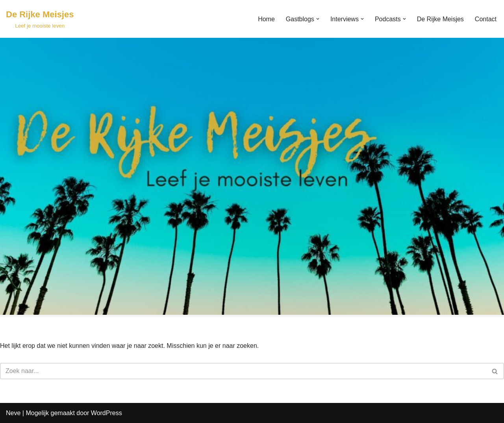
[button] (318, 19)
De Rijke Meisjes (440, 19)
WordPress (107, 413)
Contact (486, 19)
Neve (13, 413)
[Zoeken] (243, 371)
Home (266, 19)
